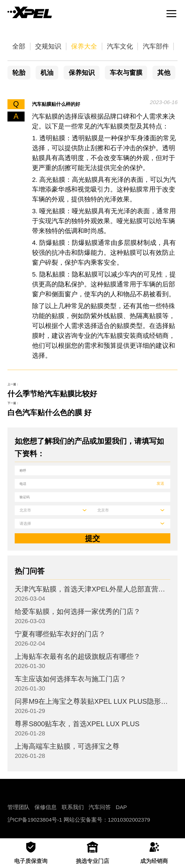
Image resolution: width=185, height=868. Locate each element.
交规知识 (48, 46)
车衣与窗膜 (126, 73)
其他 (164, 73)
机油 (47, 73)
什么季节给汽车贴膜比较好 (52, 394)
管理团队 (19, 807)
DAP (121, 807)
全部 (19, 46)
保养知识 (82, 73)
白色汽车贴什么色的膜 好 (50, 413)
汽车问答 (100, 807)
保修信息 (46, 807)
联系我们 (73, 807)
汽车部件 (156, 46)
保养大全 (84, 46)
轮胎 (19, 73)
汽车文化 (120, 46)
